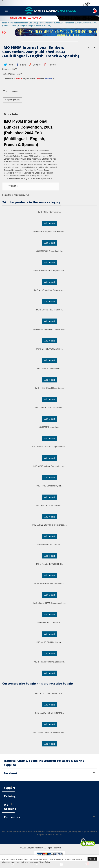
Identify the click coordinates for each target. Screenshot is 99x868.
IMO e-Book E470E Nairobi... (49, 505)
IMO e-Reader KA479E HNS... (49, 564)
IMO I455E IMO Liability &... (49, 623)
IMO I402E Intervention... (49, 212)
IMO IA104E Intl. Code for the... (50, 713)
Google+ (35, 65)
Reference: (7, 69)
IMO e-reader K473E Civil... (49, 544)
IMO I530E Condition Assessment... (49, 732)
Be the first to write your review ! (16, 195)
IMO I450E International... (49, 427)
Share (21, 65)
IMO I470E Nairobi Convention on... (49, 466)
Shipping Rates (13, 100)
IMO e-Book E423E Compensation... (49, 271)
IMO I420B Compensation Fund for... (49, 232)
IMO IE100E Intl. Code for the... (50, 693)
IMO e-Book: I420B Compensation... (50, 603)
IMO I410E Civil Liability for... (49, 642)
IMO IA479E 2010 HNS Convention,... (49, 525)
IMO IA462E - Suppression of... (49, 408)
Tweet (9, 65)
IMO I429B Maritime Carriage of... (49, 290)
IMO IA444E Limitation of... (50, 368)
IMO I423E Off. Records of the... (49, 251)
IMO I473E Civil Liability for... (49, 486)
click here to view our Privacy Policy (35, 862)
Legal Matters (46, 23)
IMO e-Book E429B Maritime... (49, 310)
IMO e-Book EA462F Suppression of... (49, 447)
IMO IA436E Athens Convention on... (50, 329)
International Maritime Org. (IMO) (24, 23)
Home (5, 23)
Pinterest (50, 65)
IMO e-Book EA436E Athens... (49, 349)
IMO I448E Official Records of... (49, 388)
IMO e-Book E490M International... (49, 584)
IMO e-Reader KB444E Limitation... (49, 662)
